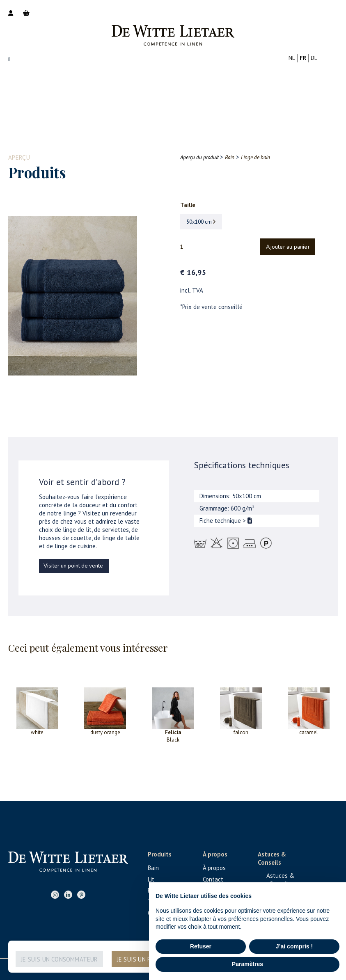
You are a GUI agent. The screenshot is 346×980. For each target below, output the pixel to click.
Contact (213, 879)
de (314, 58)
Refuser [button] (201, 946)
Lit (151, 879)
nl (292, 58)
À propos (214, 868)
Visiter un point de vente (73, 566)
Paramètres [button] (247, 964)
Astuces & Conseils (280, 880)
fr (303, 58)
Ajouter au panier (288, 247)
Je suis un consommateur (60, 959)
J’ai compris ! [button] (294, 946)
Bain (153, 868)
